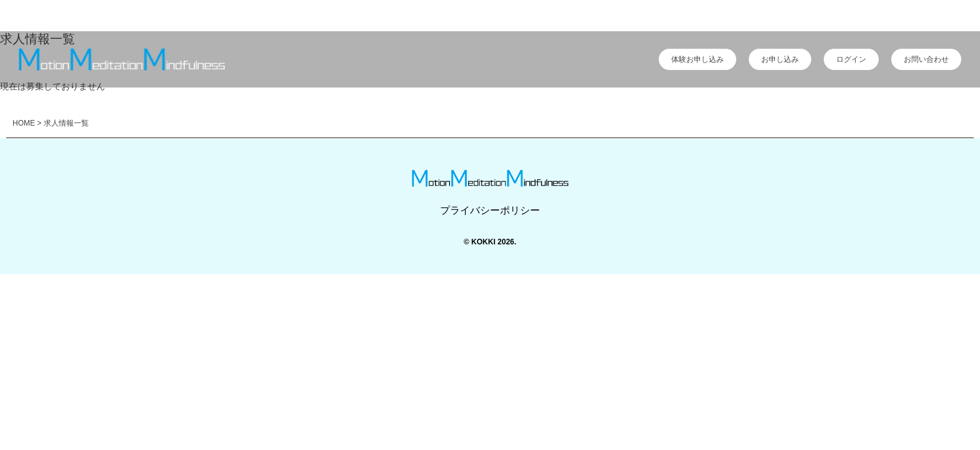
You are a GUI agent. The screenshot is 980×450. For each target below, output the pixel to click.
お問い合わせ (926, 59)
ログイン (851, 59)
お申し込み (780, 59)
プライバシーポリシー (490, 211)
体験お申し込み (697, 59)
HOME (24, 123)
